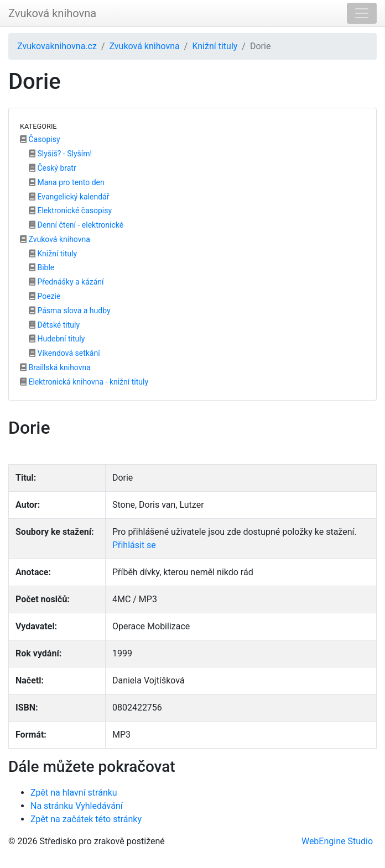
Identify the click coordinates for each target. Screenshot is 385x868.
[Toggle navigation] (362, 13)
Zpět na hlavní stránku (74, 793)
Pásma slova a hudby (70, 311)
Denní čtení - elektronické (76, 225)
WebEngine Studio (337, 841)
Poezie (45, 296)
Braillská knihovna (55, 367)
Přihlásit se (134, 545)
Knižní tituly (215, 46)
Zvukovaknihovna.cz (57, 46)
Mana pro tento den (67, 182)
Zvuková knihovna (52, 13)
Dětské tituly (54, 325)
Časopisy (40, 139)
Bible (41, 267)
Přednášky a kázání (66, 282)
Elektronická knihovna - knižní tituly (84, 382)
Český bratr (53, 168)
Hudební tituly (57, 339)
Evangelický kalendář (69, 197)
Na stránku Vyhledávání (77, 806)
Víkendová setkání (64, 353)
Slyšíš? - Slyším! (60, 154)
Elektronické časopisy (70, 211)
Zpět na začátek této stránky (86, 819)
